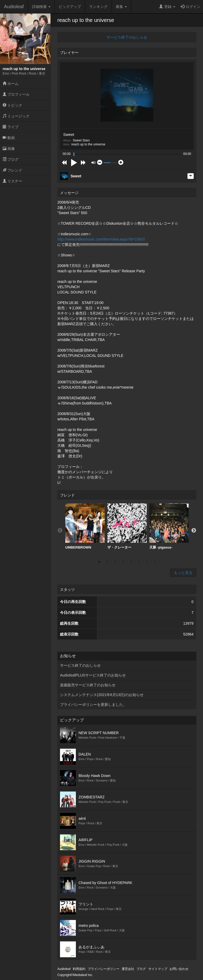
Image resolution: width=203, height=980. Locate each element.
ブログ (11, 159)
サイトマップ (158, 969)
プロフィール (16, 94)
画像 (9, 149)
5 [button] (131, 562)
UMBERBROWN (85, 526)
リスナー (12, 181)
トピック (12, 105)
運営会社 (128, 969)
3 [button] (115, 562)
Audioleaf (14, 7)
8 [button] (155, 562)
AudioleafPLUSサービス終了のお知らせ (93, 675)
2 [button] (107, 562)
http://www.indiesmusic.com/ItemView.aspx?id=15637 (101, 239)
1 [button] (99, 562)
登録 (167, 7)
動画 (9, 138)
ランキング (98, 7)
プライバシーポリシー (104, 969)
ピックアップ (70, 7)
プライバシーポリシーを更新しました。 (93, 705)
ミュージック (16, 116)
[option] (85, 526)
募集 (121, 7)
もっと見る (183, 573)
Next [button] (194, 531)
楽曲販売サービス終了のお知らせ (88, 685)
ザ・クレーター (127, 526)
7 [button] (147, 562)
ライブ (11, 127)
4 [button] (123, 562)
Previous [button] (60, 531)
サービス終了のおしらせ (127, 37)
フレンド (12, 170)
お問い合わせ (179, 969)
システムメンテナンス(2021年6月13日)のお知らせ (102, 695)
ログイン (190, 7)
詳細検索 (41, 7)
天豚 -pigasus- (169, 526)
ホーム (11, 84)
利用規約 (79, 969)
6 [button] (139, 562)
